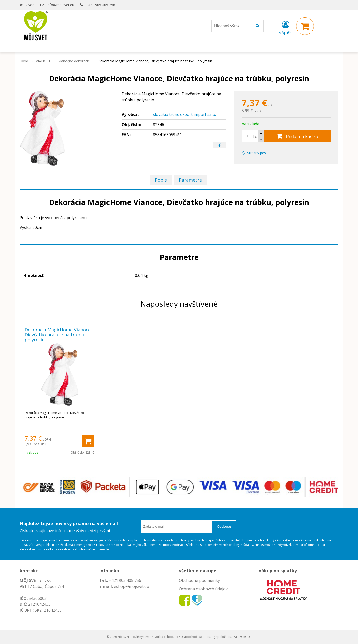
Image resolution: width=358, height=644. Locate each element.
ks (255, 136)
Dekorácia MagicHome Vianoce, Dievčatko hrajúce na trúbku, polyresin (58, 335)
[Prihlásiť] (286, 27)
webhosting (207, 637)
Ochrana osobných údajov (203, 589)
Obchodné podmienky (199, 580)
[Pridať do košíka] (297, 136)
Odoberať (224, 527)
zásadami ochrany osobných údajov (189, 540)
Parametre (190, 180)
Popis (161, 180)
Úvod (30, 5)
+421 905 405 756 (100, 5)
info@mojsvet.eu (60, 5)
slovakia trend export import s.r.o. (184, 114)
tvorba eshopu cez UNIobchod (175, 637)
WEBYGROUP (242, 637)
